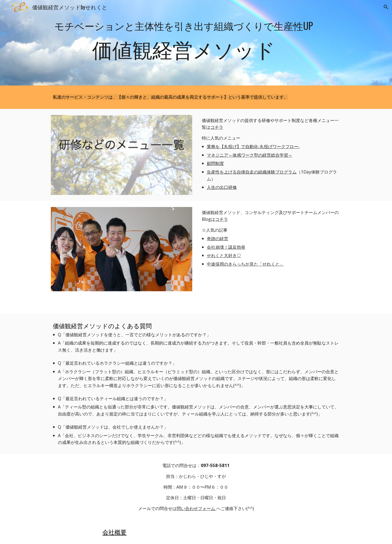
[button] (386, 7)
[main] (184, 43)
